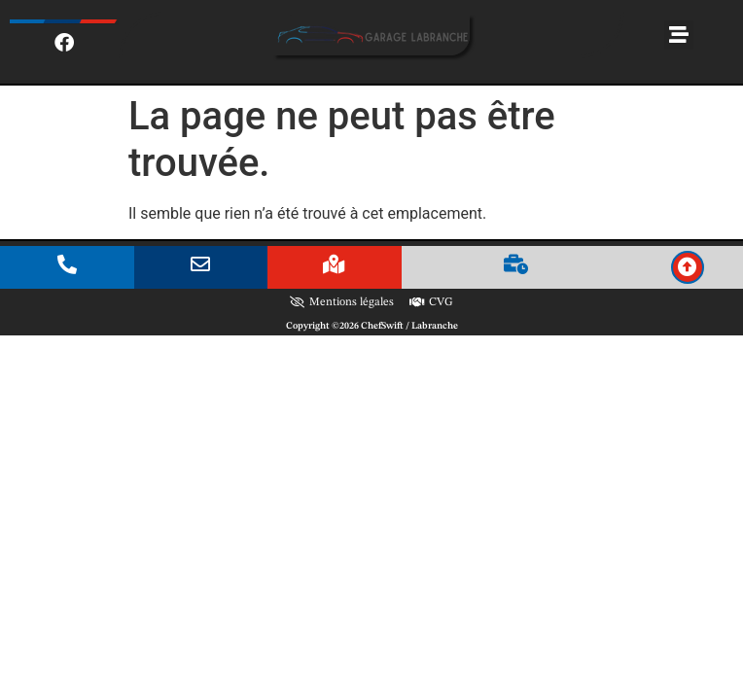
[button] (679, 35)
